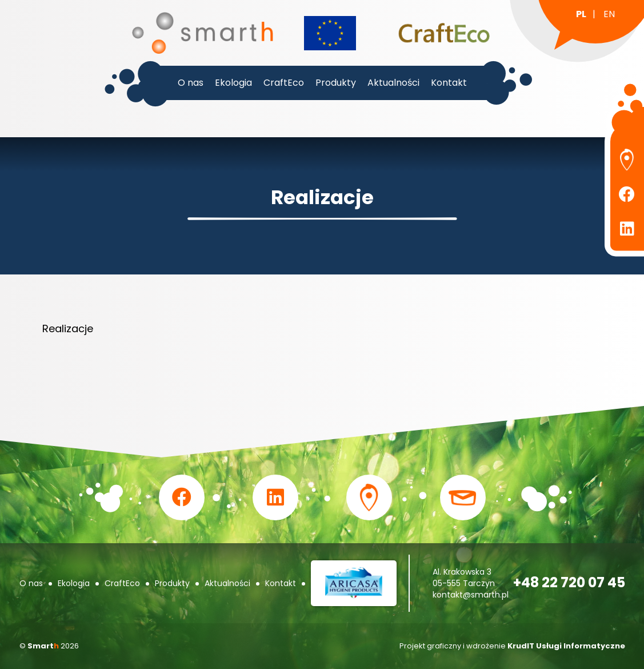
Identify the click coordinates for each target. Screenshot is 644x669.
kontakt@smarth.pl (471, 595)
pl (581, 14)
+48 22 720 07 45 (569, 582)
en (609, 14)
